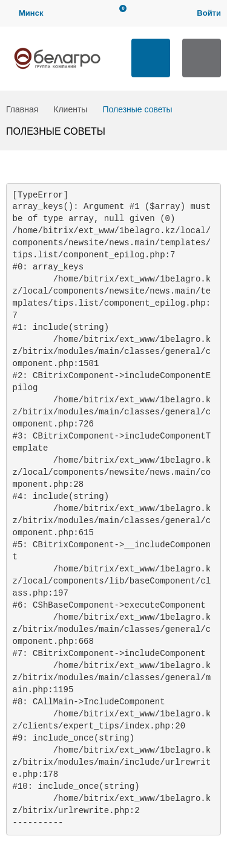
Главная (22, 109)
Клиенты (70, 109)
